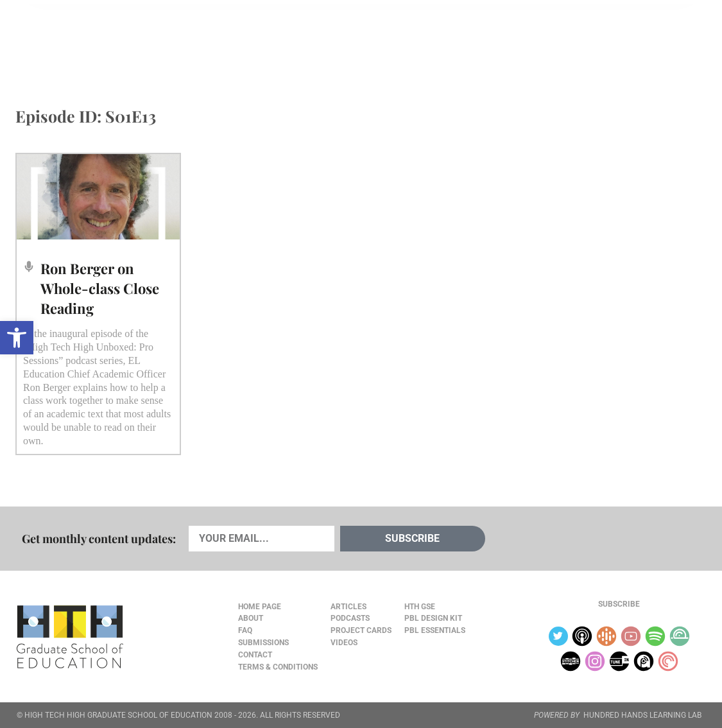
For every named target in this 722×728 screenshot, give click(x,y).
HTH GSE (420, 607)
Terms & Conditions (278, 667)
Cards (111, 39)
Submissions (263, 643)
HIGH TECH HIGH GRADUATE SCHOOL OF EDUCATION (118, 715)
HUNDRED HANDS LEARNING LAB (642, 715)
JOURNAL (558, 39)
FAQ (245, 630)
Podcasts (170, 39)
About (606, 39)
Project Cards (361, 630)
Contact (255, 655)
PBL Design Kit (433, 618)
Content (660, 39)
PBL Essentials (435, 630)
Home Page (260, 607)
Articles (54, 39)
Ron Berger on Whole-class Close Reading (100, 288)
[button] (17, 338)
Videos (230, 39)
